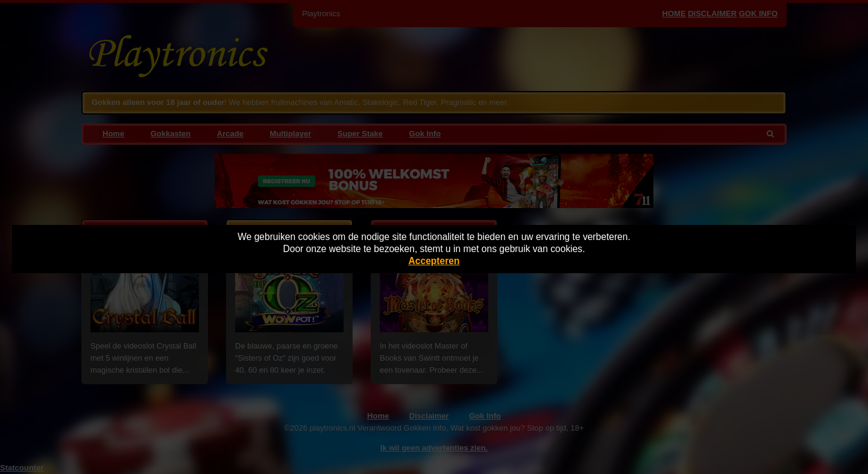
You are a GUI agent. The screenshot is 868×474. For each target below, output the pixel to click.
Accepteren (434, 261)
